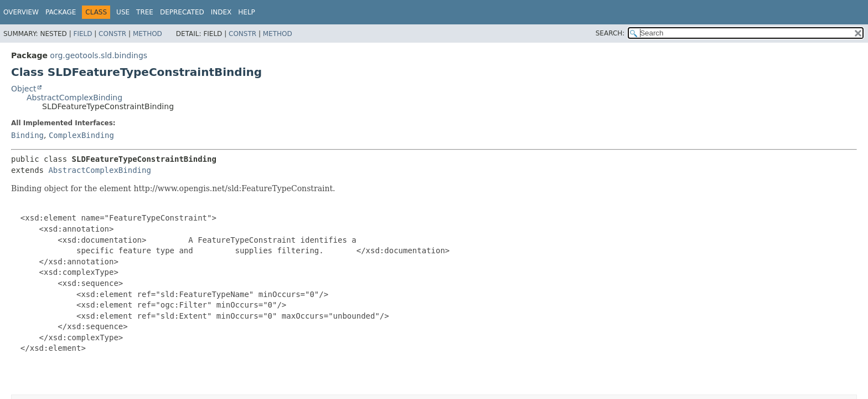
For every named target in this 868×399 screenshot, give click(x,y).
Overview (21, 12)
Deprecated (182, 12)
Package (61, 12)
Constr (112, 34)
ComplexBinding (81, 135)
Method (148, 34)
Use (123, 12)
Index (221, 12)
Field (82, 34)
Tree (145, 12)
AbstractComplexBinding (74, 98)
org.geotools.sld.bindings (99, 55)
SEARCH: (610, 33)
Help (247, 12)
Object (24, 89)
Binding (27, 135)
